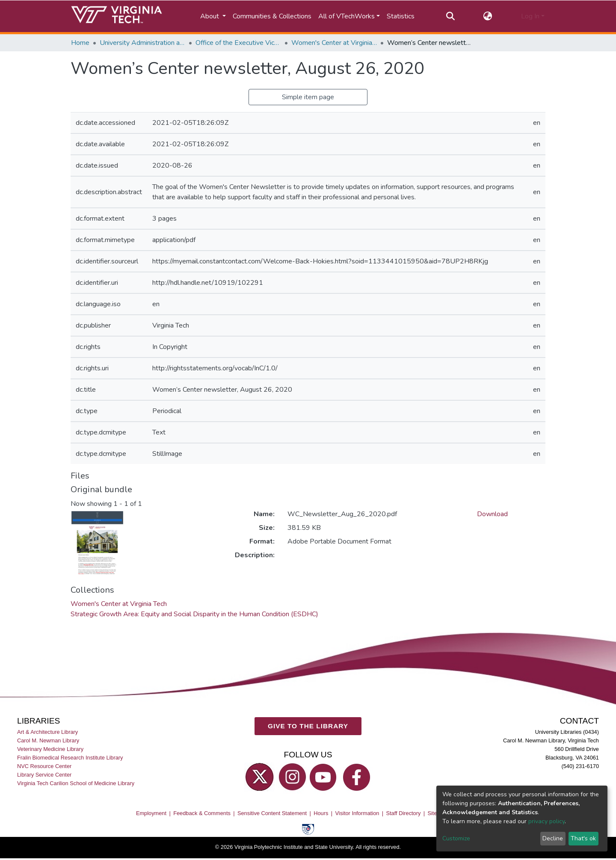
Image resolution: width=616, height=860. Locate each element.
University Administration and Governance (142, 43)
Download (492, 514)
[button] (488, 16)
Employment (151, 813)
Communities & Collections (272, 16)
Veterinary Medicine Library (50, 749)
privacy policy (546, 821)
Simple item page (308, 97)
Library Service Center (44, 775)
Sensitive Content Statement (272, 813)
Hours (321, 813)
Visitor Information (357, 813)
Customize (456, 838)
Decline (553, 838)
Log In (530, 16)
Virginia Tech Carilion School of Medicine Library (76, 783)
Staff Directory (404, 813)
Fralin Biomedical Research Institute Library (70, 758)
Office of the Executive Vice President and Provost (238, 43)
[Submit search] (450, 16)
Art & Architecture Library (47, 732)
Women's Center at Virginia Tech (334, 43)
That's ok (583, 838)
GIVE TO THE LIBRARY (308, 726)
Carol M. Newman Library (48, 740)
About (210, 16)
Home (80, 43)
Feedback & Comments (202, 813)
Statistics (401, 16)
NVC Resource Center (44, 766)
